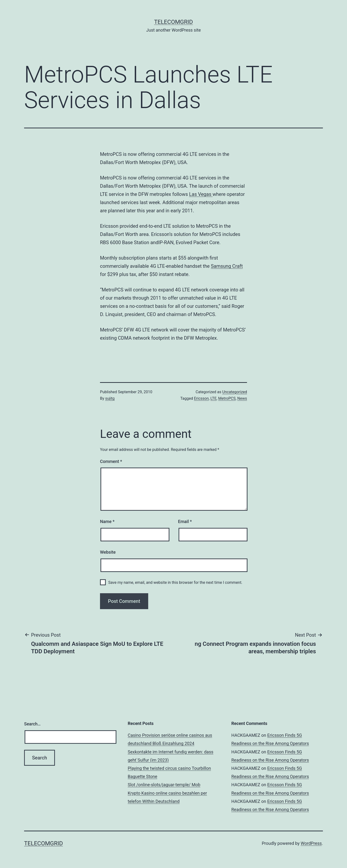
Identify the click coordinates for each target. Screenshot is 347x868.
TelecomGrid (173, 22)
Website (108, 552)
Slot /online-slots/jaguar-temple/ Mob (164, 785)
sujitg (110, 398)
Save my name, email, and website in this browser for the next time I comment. (175, 582)
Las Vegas (201, 194)
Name (107, 521)
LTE (213, 398)
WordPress (311, 843)
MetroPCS (227, 398)
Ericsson (201, 398)
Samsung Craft (227, 266)
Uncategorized (235, 392)
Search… (32, 724)
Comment (111, 461)
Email (185, 521)
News (242, 398)
